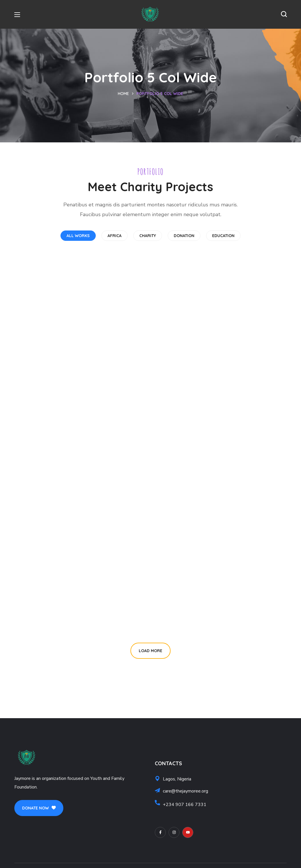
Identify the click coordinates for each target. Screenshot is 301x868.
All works (78, 236)
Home (123, 94)
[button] (284, 14)
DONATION (184, 236)
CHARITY (148, 236)
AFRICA (115, 236)
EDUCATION (223, 236)
